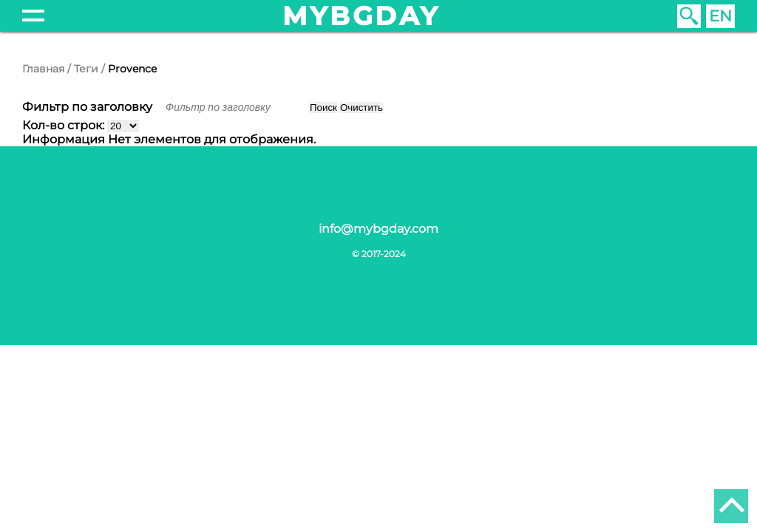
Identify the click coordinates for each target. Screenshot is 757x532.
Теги (86, 69)
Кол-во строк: (65, 125)
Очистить (361, 108)
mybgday (361, 16)
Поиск (323, 108)
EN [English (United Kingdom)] (720, 16)
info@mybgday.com (378, 229)
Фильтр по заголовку (89, 107)
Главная (43, 69)
